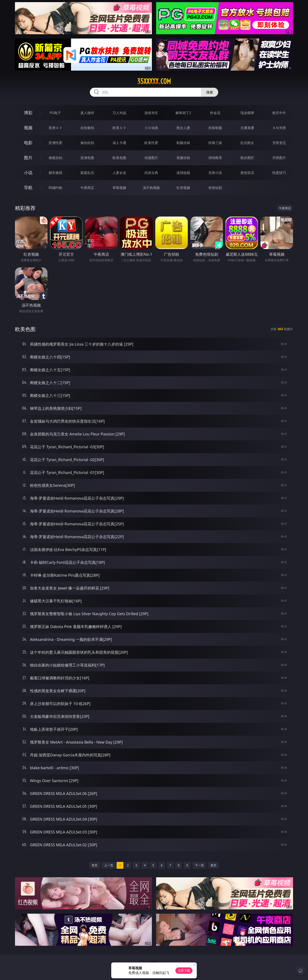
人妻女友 (119, 173)
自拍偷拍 (87, 128)
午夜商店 (87, 188)
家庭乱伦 (87, 173)
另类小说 (215, 173)
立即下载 (184, 970)
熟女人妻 (183, 128)
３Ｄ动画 (151, 128)
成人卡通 (119, 143)
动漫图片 (151, 158)
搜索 (210, 92)
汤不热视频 (151, 188)
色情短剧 (215, 188)
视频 (28, 128)
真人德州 (87, 113)
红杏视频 (183, 188)
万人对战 (119, 113)
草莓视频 (119, 188)
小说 (28, 173)
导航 (28, 188)
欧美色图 (119, 158)
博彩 (28, 113)
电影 (28, 143)
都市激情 (55, 173)
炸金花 (215, 113)
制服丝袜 (183, 143)
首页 (95, 865)
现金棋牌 (247, 113)
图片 (28, 158)
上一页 (109, 865)
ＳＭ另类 (279, 128)
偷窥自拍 (55, 158)
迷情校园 (183, 173)
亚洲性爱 (55, 143)
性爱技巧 (279, 173)
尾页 (213, 865)
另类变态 (279, 143)
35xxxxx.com (154, 81)
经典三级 (215, 143)
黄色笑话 (247, 173)
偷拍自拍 (87, 143)
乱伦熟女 (247, 143)
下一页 (199, 865)
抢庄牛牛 (279, 113)
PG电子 (55, 113)
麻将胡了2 (183, 113)
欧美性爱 (151, 143)
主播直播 (247, 128)
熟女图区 (247, 158)
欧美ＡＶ (119, 128)
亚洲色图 (87, 158)
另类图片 (279, 158)
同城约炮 (55, 188)
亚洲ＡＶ (55, 128)
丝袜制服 (215, 128)
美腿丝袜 (183, 158)
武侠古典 (151, 173)
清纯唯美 (215, 158)
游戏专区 (151, 113)
